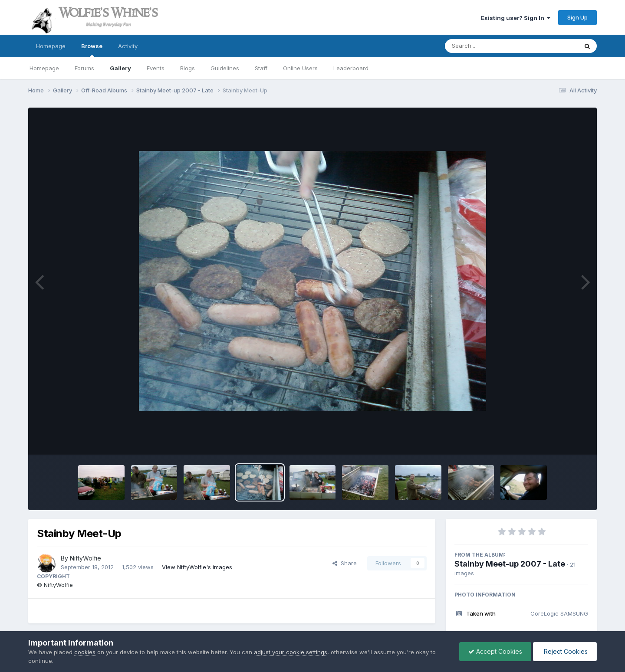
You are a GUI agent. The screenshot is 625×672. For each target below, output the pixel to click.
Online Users (300, 68)
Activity (128, 46)
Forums (84, 68)
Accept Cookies (495, 651)
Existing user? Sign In (516, 18)
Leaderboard (351, 68)
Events (156, 68)
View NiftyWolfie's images (197, 567)
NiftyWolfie (86, 558)
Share (345, 563)
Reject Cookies (565, 651)
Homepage (51, 46)
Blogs (187, 68)
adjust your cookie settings (291, 652)
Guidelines (225, 68)
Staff (261, 68)
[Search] (488, 46)
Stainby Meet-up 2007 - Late (510, 564)
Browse (92, 50)
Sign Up (577, 17)
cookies (85, 652)
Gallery (120, 68)
